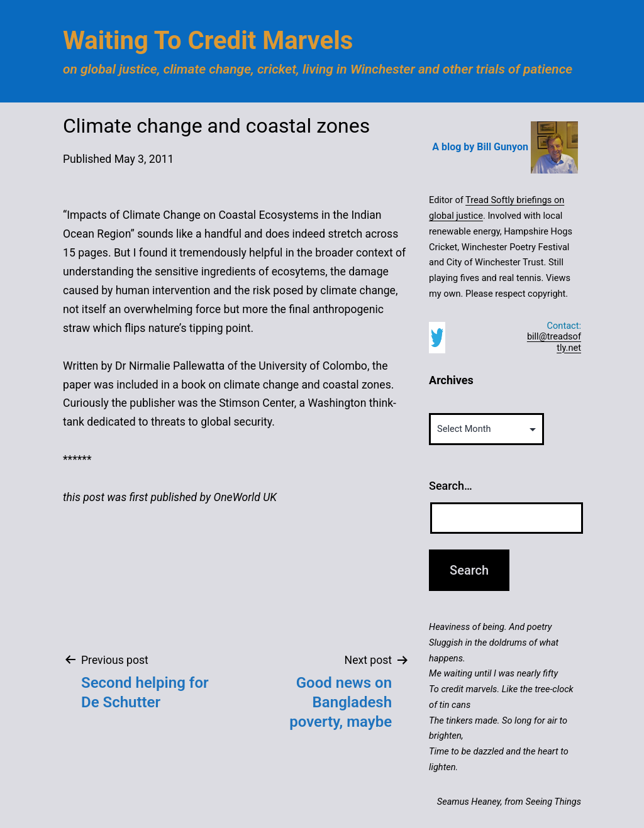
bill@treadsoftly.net (554, 342)
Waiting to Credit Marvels (208, 41)
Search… (451, 486)
